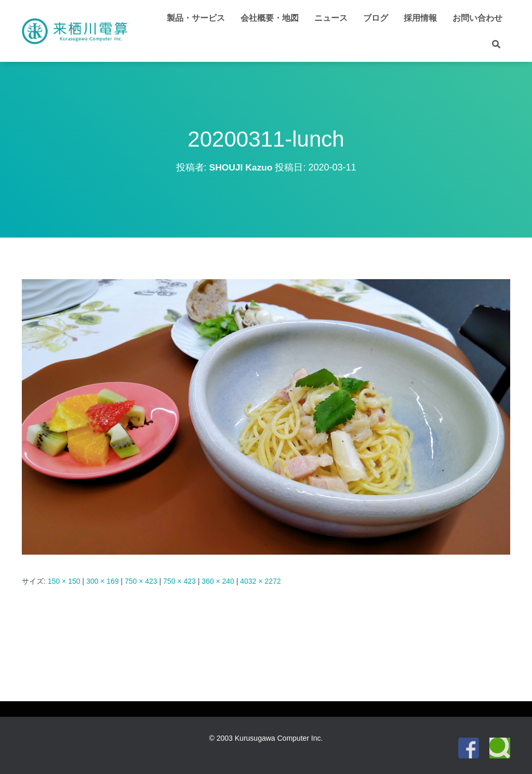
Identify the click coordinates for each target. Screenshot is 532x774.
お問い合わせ (477, 18)
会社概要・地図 (270, 18)
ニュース (331, 18)
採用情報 (420, 18)
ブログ (376, 18)
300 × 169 (103, 581)
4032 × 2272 (260, 581)
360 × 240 (218, 581)
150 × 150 (64, 581)
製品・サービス (196, 18)
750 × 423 (141, 581)
